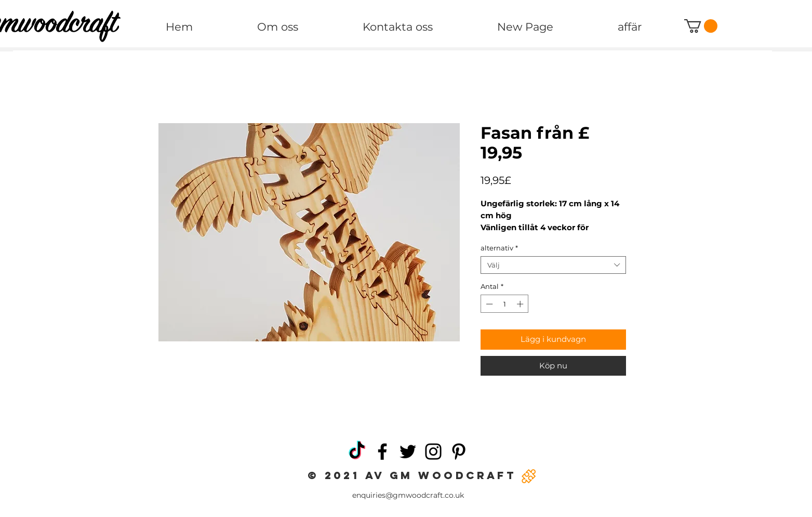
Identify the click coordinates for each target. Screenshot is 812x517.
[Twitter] (408, 452)
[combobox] (553, 265)
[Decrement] (488, 304)
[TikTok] (357, 452)
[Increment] (521, 304)
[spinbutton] (505, 304)
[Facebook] (382, 452)
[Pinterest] (459, 452)
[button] (701, 26)
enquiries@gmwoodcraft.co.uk (408, 495)
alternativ (499, 248)
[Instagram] (433, 452)
